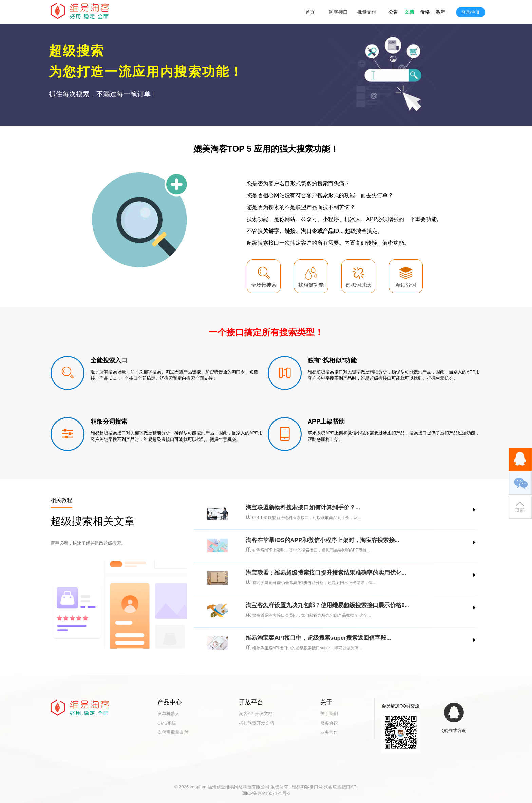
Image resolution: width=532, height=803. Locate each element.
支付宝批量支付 (173, 732)
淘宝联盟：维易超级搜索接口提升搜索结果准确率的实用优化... (326, 573)
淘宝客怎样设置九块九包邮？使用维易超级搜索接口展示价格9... (328, 605)
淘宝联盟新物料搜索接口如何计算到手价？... (303, 508)
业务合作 (329, 732)
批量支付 (367, 12)
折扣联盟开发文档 (256, 723)
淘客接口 (338, 12)
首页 (310, 12)
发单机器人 (168, 714)
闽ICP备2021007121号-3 (266, 793)
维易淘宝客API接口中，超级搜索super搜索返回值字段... (318, 638)
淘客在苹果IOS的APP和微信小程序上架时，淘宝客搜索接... (322, 540)
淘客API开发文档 (256, 714)
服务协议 (329, 723)
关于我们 (329, 714)
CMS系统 (167, 723)
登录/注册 (470, 12)
